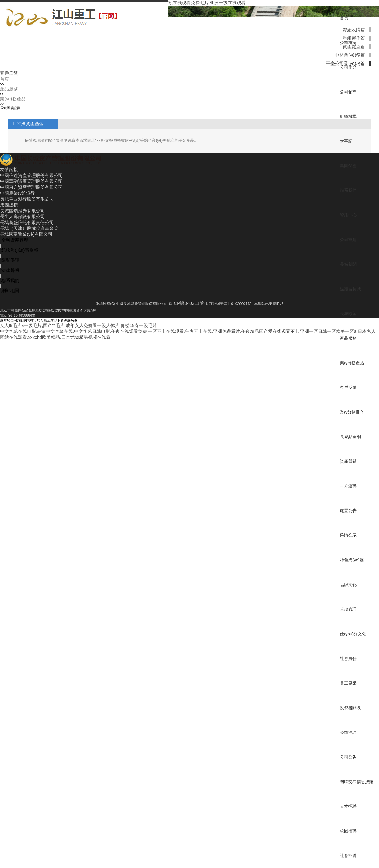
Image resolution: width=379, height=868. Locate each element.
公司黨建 (348, 240)
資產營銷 (348, 461)
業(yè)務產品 (352, 363)
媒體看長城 (350, 289)
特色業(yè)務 (352, 560)
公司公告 (348, 757)
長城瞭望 (348, 313)
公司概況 (348, 42)
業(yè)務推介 (352, 412)
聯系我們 (348, 190)
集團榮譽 (348, 166)
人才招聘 (348, 806)
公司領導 (348, 92)
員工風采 (348, 683)
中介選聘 (348, 486)
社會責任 (348, 658)
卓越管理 (348, 609)
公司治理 (348, 732)
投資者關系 (350, 708)
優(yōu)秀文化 (353, 634)
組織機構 (348, 116)
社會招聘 (348, 856)
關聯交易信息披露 (357, 782)
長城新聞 (348, 264)
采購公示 (348, 535)
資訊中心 (348, 215)
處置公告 (348, 511)
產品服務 (348, 338)
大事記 (346, 141)
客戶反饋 (348, 387)
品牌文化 (348, 584)
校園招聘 (348, 831)
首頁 (344, 18)
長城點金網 (350, 437)
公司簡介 (348, 67)
